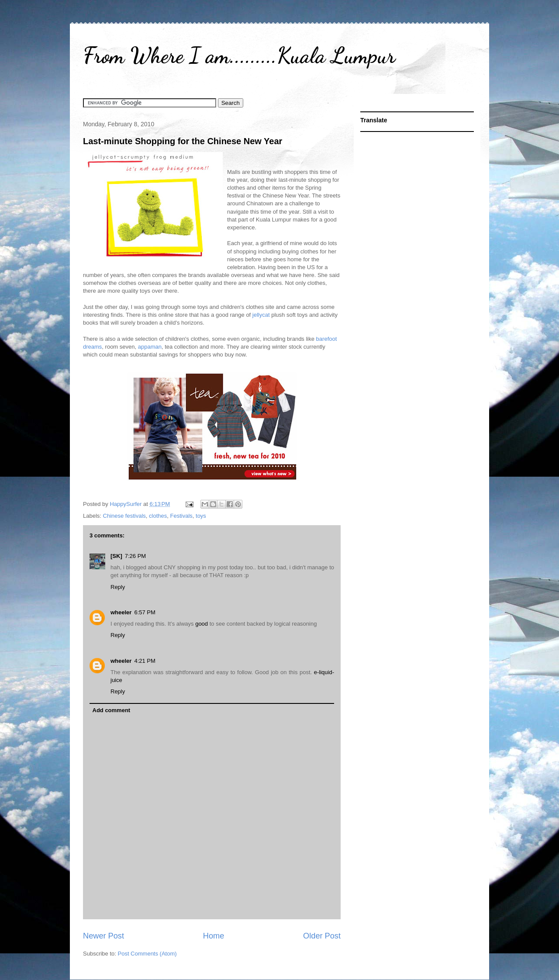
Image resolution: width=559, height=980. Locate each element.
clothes (158, 516)
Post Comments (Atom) (147, 954)
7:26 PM (135, 556)
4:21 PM (145, 661)
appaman (150, 347)
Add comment (112, 710)
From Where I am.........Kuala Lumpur (239, 55)
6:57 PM (145, 612)
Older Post (322, 936)
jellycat (261, 315)
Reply (118, 587)
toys (201, 516)
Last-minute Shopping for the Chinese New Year (183, 141)
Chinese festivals (124, 516)
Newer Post (104, 936)
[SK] (116, 556)
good (202, 624)
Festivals (181, 516)
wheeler (121, 612)
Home (214, 936)
